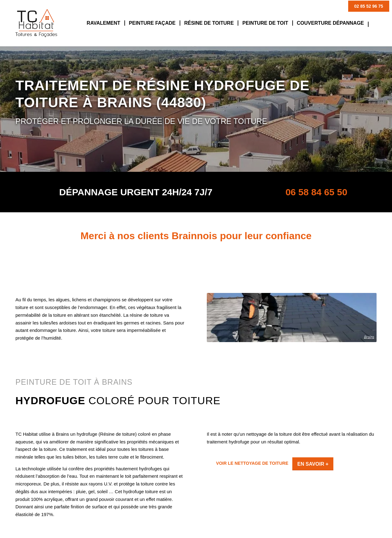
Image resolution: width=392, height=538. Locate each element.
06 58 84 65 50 (316, 192)
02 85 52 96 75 (369, 6)
